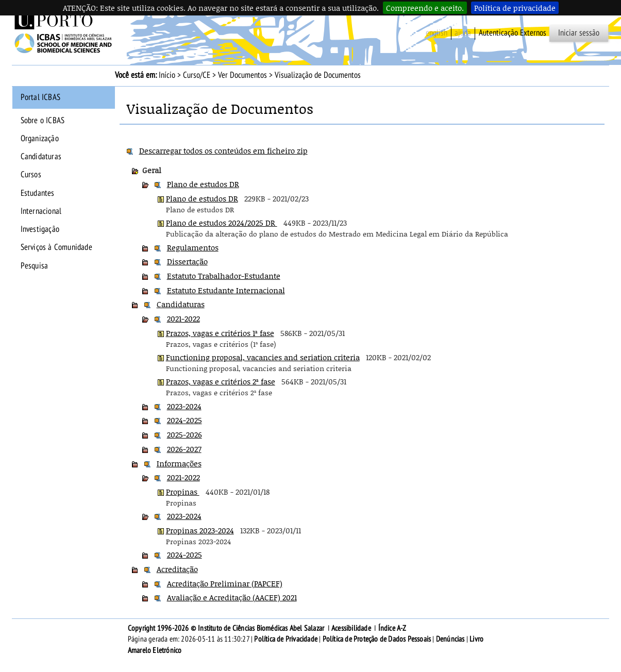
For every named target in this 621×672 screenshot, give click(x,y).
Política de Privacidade (286, 639)
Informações (179, 463)
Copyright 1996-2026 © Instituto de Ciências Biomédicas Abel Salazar (227, 628)
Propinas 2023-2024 (200, 530)
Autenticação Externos (513, 33)
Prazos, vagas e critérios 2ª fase (221, 381)
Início (167, 75)
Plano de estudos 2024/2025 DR (222, 223)
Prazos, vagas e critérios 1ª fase (220, 333)
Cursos (31, 175)
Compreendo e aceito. (425, 8)
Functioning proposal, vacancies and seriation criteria (263, 357)
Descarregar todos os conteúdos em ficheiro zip (223, 150)
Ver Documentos (242, 75)
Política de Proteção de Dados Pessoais (377, 639)
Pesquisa (35, 266)
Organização (40, 139)
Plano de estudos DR (203, 184)
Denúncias (450, 639)
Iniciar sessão (579, 33)
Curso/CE (197, 75)
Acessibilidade (351, 628)
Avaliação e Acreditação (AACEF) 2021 (232, 597)
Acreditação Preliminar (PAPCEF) (225, 583)
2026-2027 (184, 449)
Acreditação (177, 569)
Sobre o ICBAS (43, 121)
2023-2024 (184, 406)
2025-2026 (184, 434)
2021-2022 (183, 318)
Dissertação (187, 261)
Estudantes (38, 193)
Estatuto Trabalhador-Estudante (224, 276)
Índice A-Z (392, 628)
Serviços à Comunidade (56, 247)
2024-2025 (184, 420)
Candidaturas (41, 157)
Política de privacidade (515, 8)
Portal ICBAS (40, 97)
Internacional (41, 211)
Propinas (183, 492)
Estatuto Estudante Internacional (226, 290)
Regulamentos (193, 247)
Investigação (40, 229)
